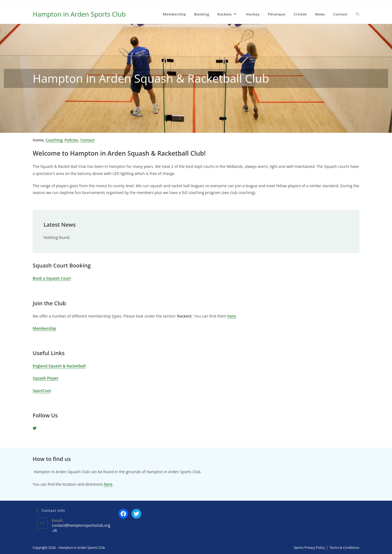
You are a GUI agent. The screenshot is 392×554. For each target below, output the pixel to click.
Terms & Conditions (344, 548)
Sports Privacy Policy (309, 548)
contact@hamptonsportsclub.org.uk (81, 528)
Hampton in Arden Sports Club (79, 14)
